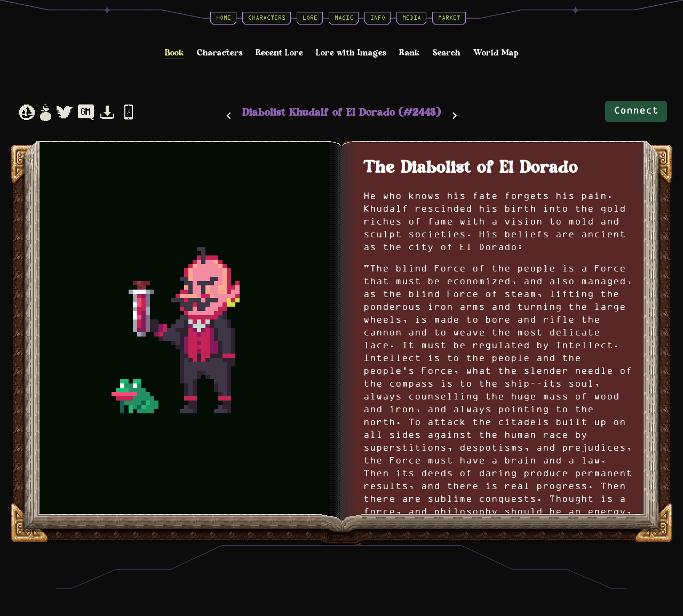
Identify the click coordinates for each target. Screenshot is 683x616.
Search (447, 53)
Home (224, 18)
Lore (310, 18)
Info (378, 18)
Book (174, 53)
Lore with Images (351, 53)
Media (412, 18)
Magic (344, 18)
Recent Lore (279, 53)
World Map (496, 53)
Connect (636, 111)
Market (449, 18)
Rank (410, 53)
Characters (267, 18)
